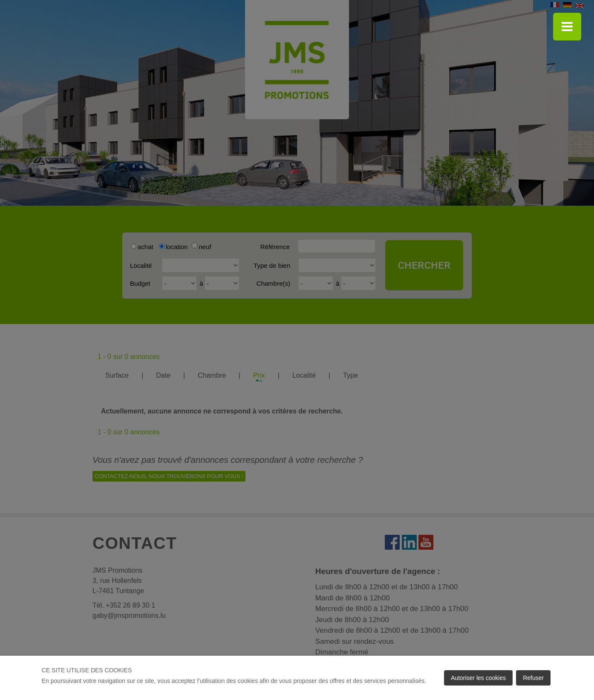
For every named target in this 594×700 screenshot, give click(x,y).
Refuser (533, 678)
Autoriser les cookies (478, 678)
